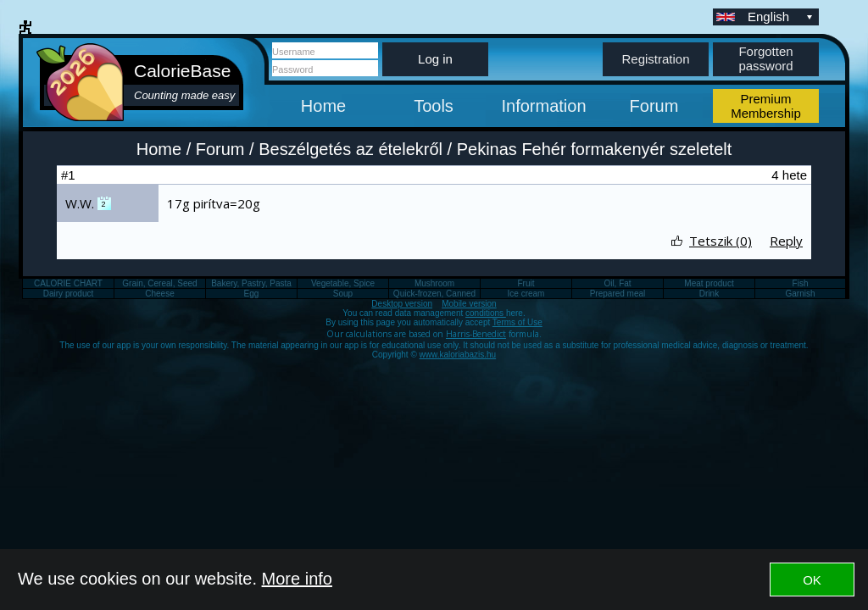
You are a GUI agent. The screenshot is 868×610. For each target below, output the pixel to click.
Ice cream (526, 294)
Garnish (800, 294)
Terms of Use (517, 322)
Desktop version (402, 304)
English (782, 17)
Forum (654, 106)
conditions (486, 313)
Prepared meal (618, 294)
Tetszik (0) (721, 241)
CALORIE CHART (68, 283)
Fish (801, 283)
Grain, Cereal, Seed (159, 283)
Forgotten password (765, 58)
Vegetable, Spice (343, 283)
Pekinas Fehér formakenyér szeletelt (595, 149)
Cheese (159, 294)
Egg (252, 294)
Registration (655, 59)
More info (297, 579)
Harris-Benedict (476, 334)
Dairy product (68, 294)
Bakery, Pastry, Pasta (251, 283)
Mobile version (469, 304)
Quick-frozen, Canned (434, 294)
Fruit (526, 283)
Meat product (709, 283)
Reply (786, 241)
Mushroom (434, 283)
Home (323, 106)
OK (812, 580)
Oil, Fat (617, 283)
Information (543, 106)
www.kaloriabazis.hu (458, 355)
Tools (434, 106)
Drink (709, 294)
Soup (343, 294)
